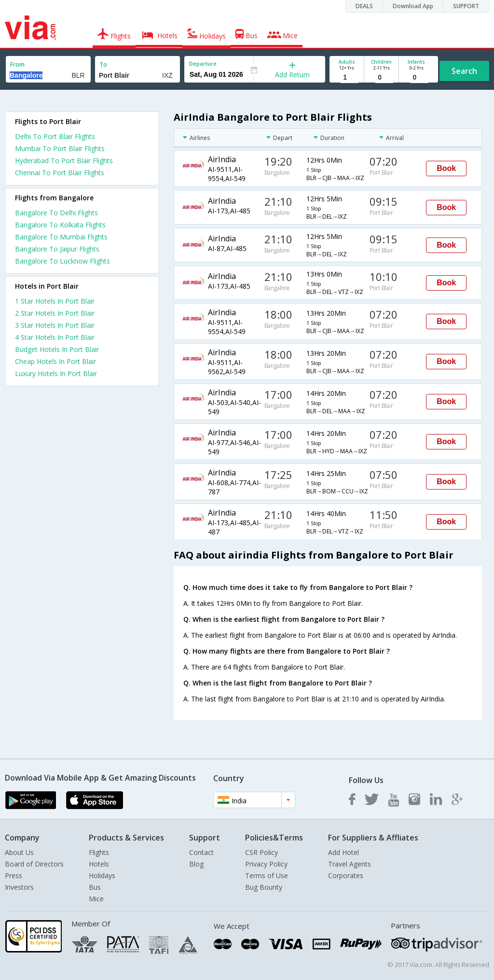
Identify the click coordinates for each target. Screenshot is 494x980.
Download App (413, 6)
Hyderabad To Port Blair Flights (64, 161)
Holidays (102, 875)
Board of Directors (34, 864)
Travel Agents (350, 864)
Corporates (346, 875)
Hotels (99, 864)
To (103, 64)
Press (14, 875)
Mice (96, 899)
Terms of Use (267, 875)
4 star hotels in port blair (55, 337)
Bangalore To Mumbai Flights (61, 237)
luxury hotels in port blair (56, 373)
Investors (19, 887)
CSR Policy (261, 852)
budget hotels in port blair (57, 349)
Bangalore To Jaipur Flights (57, 249)
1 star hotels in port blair (55, 301)
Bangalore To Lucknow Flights (62, 261)
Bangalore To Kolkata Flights (60, 225)
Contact (201, 852)
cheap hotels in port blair (55, 361)
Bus (95, 887)
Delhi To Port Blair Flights (55, 136)
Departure (203, 63)
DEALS (364, 6)
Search (464, 71)
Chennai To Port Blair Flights (60, 173)
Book (446, 168)
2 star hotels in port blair (55, 313)
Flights (99, 852)
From (17, 64)
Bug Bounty (264, 887)
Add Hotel (343, 852)
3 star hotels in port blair (55, 325)
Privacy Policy (266, 864)
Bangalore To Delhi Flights (56, 213)
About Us (19, 852)
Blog (196, 864)
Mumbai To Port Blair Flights (60, 148)
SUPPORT (466, 6)
